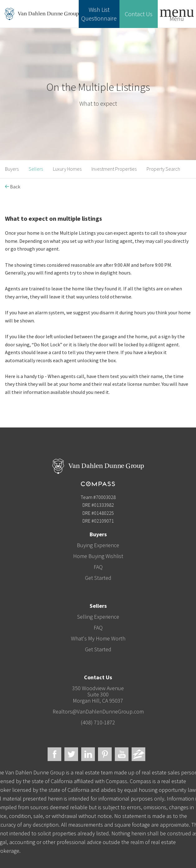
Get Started (98, 578)
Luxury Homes (67, 169)
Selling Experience (98, 617)
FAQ (98, 567)
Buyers (12, 169)
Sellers (36, 169)
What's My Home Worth (98, 638)
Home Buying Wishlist (98, 556)
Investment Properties (114, 169)
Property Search (163, 169)
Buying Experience (98, 545)
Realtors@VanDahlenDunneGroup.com (98, 711)
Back (13, 187)
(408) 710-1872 (98, 722)
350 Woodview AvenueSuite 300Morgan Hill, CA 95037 (98, 694)
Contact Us (139, 14)
